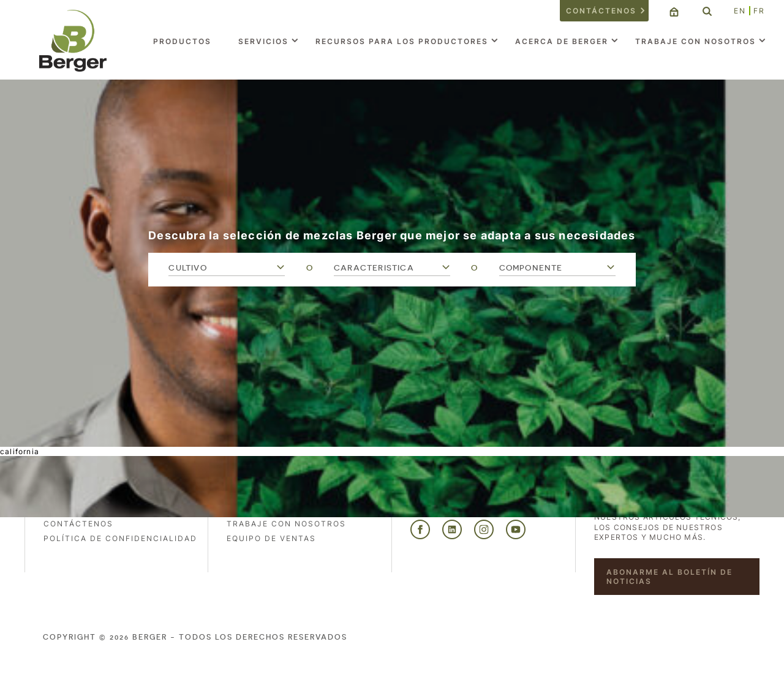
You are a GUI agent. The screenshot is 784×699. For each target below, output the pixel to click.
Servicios (263, 41)
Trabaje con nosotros (695, 41)
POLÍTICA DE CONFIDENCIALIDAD (120, 538)
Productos (182, 41)
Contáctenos (601, 11)
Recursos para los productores (402, 41)
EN (740, 11)
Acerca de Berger (562, 41)
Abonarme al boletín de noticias (669, 577)
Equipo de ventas (271, 538)
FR (759, 11)
